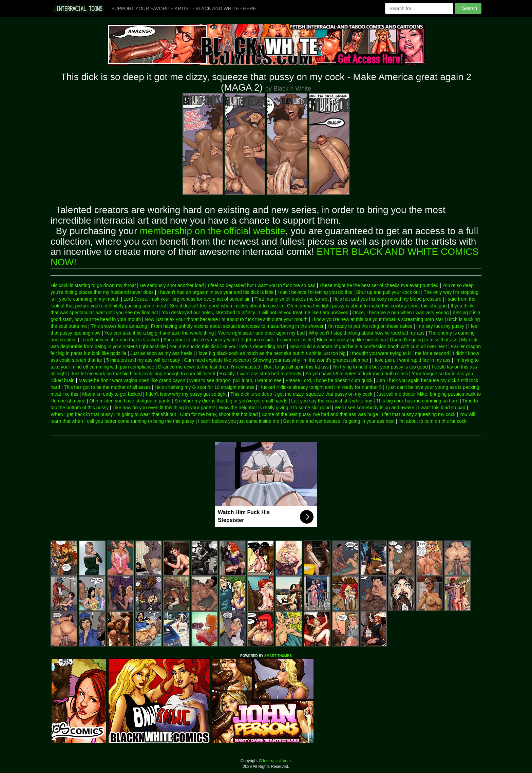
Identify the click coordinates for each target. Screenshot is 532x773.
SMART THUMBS (278, 656)
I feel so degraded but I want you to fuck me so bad (262, 285)
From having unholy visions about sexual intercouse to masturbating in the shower (237, 326)
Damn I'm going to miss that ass (424, 340)
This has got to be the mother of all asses (107, 387)
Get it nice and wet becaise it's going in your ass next (339, 421)
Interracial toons (277, 761)
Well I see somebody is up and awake (374, 408)
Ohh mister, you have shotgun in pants (130, 401)
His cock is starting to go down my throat (93, 285)
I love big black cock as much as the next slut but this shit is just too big (271, 353)
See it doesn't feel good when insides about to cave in (226, 306)
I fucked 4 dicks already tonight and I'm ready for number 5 (320, 387)
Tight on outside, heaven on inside (277, 340)
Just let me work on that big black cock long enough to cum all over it (143, 374)
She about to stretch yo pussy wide (200, 340)
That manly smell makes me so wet (292, 299)
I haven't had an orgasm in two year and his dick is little (215, 292)
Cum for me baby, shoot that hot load (219, 414)
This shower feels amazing (119, 326)
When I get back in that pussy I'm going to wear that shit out (113, 414)
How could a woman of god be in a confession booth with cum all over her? (368, 346)
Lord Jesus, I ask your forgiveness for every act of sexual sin (187, 299)
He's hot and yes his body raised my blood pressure (387, 299)
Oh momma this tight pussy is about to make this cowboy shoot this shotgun (367, 306)
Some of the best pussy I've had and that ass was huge (320, 414)
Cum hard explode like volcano (216, 360)
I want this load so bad (442, 408)
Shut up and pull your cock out (388, 292)
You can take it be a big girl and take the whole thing (159, 333)
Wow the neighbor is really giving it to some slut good (275, 408)
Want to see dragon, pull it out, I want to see (235, 380)
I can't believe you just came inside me (239, 421)
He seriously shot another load (172, 285)
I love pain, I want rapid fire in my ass (411, 360)
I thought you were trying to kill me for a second (399, 353)
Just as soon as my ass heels (161, 353)
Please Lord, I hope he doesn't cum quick (329, 380)
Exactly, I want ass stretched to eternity (261, 374)
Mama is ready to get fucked (112, 394)
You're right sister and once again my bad (261, 333)
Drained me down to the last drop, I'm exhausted (209, 367)
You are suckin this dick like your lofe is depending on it (228, 346)
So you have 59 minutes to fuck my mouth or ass (357, 374)
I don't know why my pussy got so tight (186, 394)
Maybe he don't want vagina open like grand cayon (132, 380)
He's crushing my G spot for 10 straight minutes (205, 387)
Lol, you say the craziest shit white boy (332, 401)
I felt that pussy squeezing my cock (419, 414)
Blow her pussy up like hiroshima (351, 340)
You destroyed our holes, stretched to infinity (208, 313)
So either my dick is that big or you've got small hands (231, 401)
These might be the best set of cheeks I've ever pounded (379, 285)
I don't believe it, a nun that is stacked (120, 340)
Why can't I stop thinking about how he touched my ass (367, 333)
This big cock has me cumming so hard (417, 401)
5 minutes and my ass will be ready (143, 360)
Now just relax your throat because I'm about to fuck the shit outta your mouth (226, 319)
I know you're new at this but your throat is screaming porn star (377, 319)
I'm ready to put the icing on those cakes (370, 326)
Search (468, 8)
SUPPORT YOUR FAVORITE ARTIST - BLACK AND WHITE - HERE (184, 8)
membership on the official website (213, 231)
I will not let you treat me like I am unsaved (304, 313)
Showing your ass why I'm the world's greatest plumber (311, 360)
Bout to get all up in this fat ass (296, 367)
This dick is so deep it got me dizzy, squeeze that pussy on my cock (301, 394)
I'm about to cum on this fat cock (433, 421)
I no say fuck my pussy (440, 326)
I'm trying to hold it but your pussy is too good (380, 367)
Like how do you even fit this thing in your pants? (164, 408)
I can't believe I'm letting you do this (315, 292)
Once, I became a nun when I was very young (401, 313)
